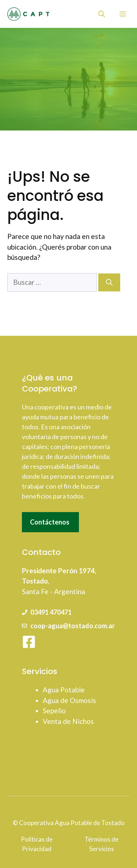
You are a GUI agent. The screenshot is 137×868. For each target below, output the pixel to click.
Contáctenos (50, 522)
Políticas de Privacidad (37, 844)
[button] (102, 14)
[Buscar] (109, 282)
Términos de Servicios (101, 844)
